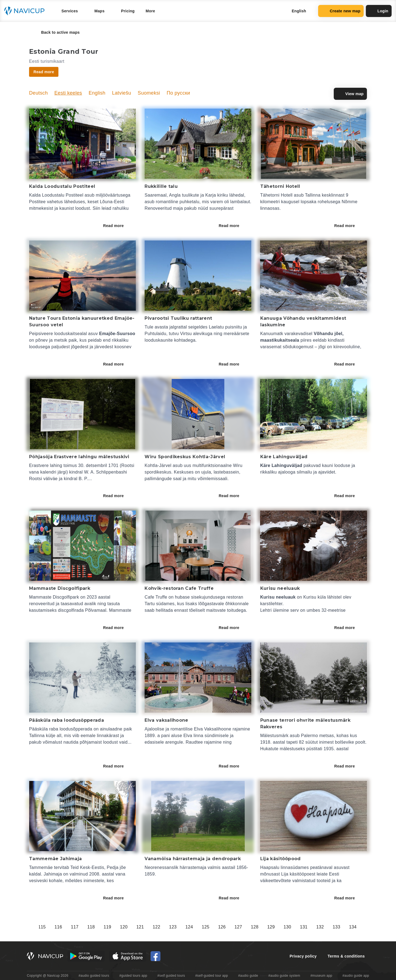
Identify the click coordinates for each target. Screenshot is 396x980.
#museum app (321, 976)
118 (278, 927)
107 (98, 927)
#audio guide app (356, 976)
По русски (178, 93)
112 (180, 927)
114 (213, 927)
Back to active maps (57, 32)
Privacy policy (303, 956)
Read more (117, 226)
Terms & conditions (346, 956)
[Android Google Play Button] (86, 956)
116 (245, 927)
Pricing (128, 11)
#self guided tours (171, 976)
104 (49, 927)
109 (131, 927)
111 (163, 927)
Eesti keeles (68, 93)
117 (262, 927)
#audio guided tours (94, 976)
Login (379, 11)
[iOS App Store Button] (128, 956)
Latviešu (121, 93)
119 (294, 927)
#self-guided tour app (212, 976)
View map (350, 94)
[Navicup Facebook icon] (155, 956)
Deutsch (38, 93)
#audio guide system (284, 976)
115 (229, 927)
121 (327, 927)
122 (343, 927)
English (97, 93)
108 (114, 927)
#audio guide (248, 976)
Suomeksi (149, 93)
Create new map (341, 11)
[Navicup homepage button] (26, 11)
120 (310, 927)
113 (196, 927)
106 (81, 927)
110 (147, 927)
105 (65, 927)
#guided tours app (133, 976)
